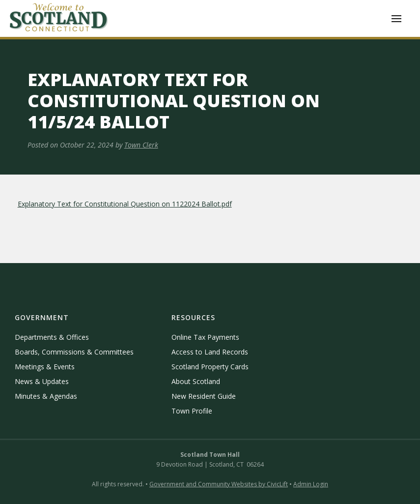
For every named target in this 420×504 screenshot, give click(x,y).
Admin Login (311, 484)
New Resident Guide (204, 396)
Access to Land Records (210, 352)
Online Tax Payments (205, 337)
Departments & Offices (52, 337)
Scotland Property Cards (210, 367)
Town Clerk (141, 145)
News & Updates (42, 381)
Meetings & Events (45, 367)
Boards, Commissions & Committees (74, 352)
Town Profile (192, 411)
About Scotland (196, 381)
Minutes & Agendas (46, 396)
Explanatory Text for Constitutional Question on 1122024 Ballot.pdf (125, 204)
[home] (59, 18)
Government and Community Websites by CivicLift (219, 484)
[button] (396, 19)
